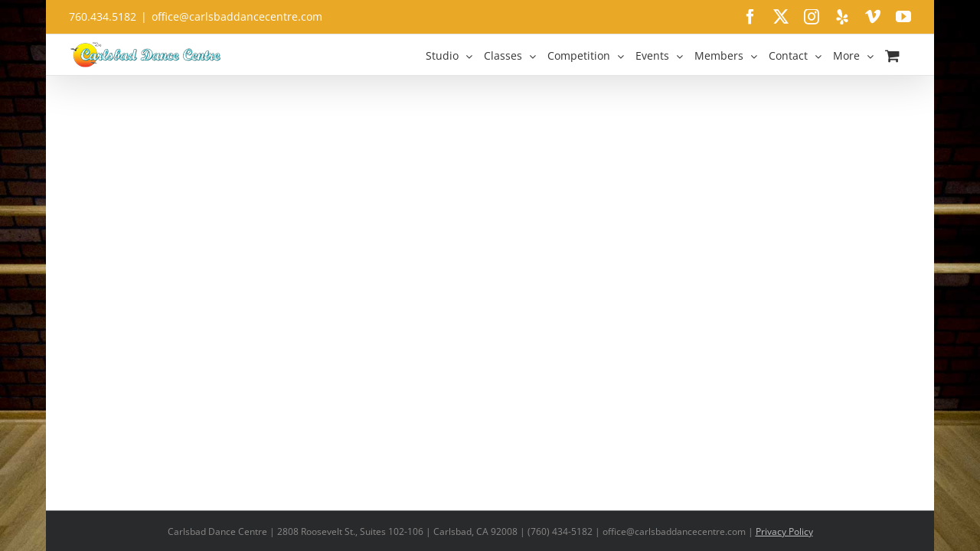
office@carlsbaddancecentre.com (237, 16)
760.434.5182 (103, 16)
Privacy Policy (784, 531)
